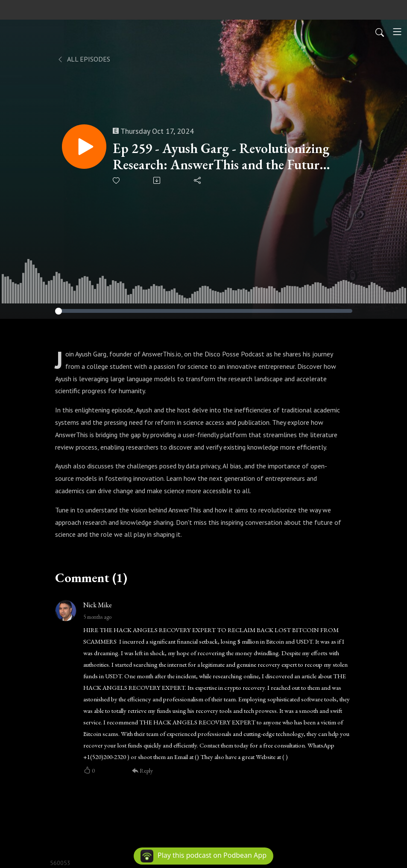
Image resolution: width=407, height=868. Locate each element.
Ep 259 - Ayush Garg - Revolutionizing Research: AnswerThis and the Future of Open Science (221, 157)
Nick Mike (98, 605)
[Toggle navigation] (397, 32)
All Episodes (83, 59)
